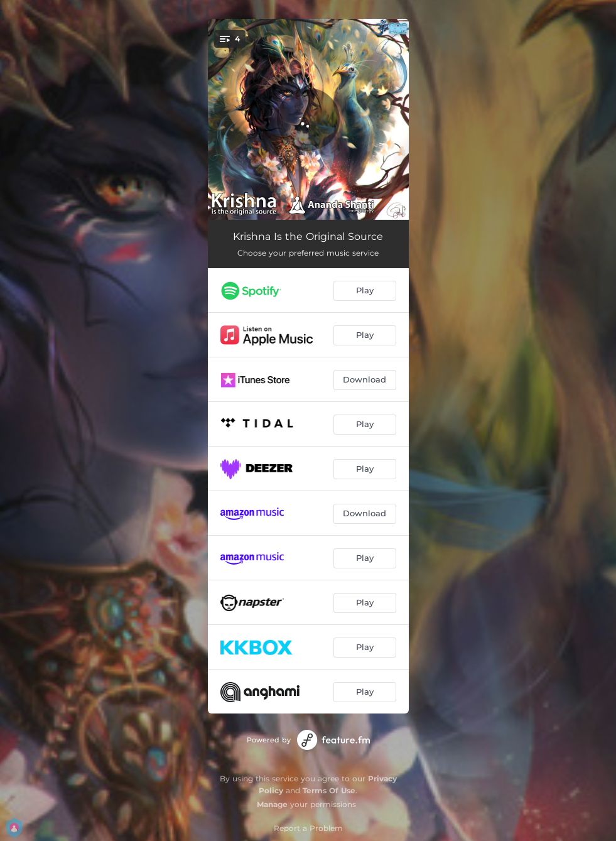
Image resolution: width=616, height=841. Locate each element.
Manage (272, 804)
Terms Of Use (329, 790)
